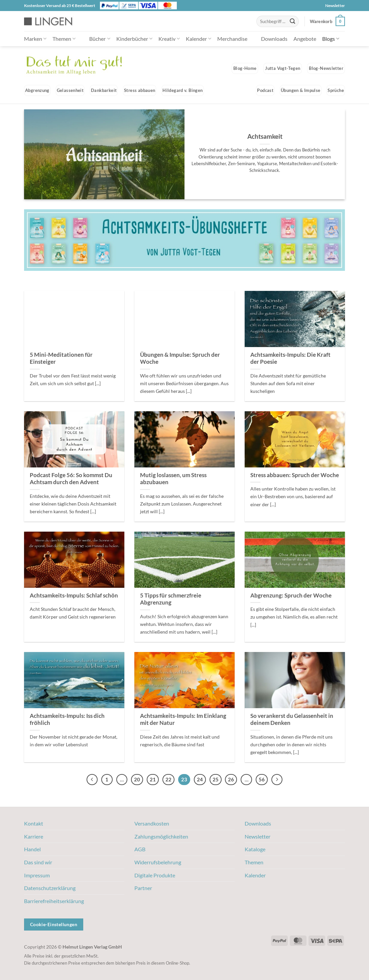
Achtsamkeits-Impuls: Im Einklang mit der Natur (183, 720)
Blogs (331, 39)
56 (262, 779)
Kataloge (255, 849)
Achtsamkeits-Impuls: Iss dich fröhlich (67, 720)
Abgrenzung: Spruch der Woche (291, 595)
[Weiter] (277, 780)
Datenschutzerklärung (50, 888)
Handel (32, 849)
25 (216, 779)
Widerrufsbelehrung (158, 862)
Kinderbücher (134, 39)
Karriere (34, 836)
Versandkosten (152, 823)
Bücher (100, 39)
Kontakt (34, 823)
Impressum (37, 875)
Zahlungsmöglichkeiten (161, 836)
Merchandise (232, 39)
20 (137, 779)
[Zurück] (92, 780)
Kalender (199, 39)
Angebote (305, 39)
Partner (143, 888)
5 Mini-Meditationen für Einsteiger (61, 358)
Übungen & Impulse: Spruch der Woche (180, 358)
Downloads (274, 39)
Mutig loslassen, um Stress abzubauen (173, 479)
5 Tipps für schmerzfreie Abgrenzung (171, 599)
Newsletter (335, 6)
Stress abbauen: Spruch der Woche (295, 475)
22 (168, 779)
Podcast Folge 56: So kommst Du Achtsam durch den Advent (71, 479)
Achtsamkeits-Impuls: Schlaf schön (74, 595)
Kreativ (169, 39)
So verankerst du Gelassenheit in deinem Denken (292, 720)
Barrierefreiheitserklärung (54, 901)
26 (231, 779)
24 (200, 779)
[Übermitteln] (292, 21)
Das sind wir (38, 862)
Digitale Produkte (155, 875)
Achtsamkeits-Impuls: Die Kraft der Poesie (290, 358)
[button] (327, 21)
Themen (64, 39)
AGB (140, 849)
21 (153, 779)
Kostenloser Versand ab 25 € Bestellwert (60, 6)
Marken (35, 39)
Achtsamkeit (265, 136)
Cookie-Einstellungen (54, 924)
